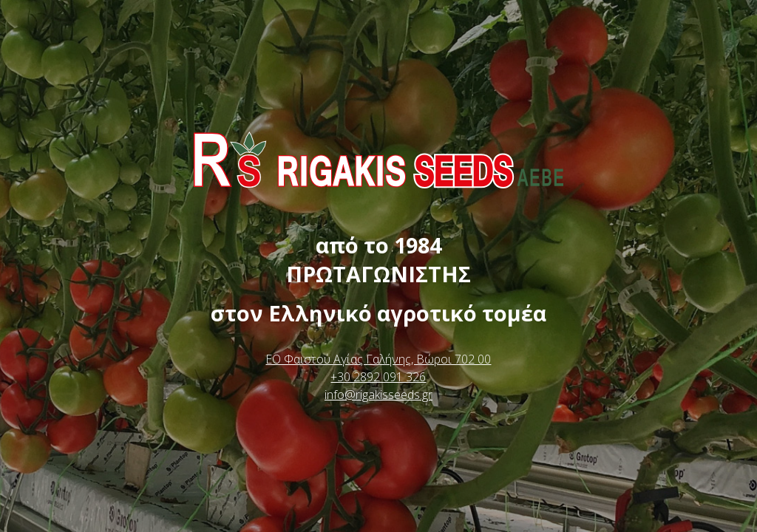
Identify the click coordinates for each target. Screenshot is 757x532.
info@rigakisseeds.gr (378, 395)
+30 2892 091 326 (378, 377)
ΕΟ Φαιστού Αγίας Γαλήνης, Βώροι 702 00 (378, 359)
